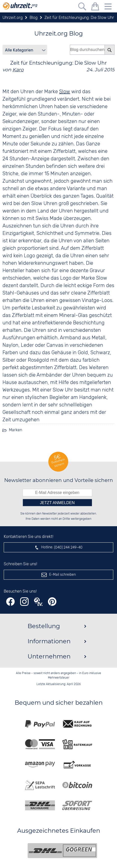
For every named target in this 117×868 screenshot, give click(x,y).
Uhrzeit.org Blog (58, 33)
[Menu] (108, 7)
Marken (16, 430)
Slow (65, 92)
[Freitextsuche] (82, 7)
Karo (18, 70)
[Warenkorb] (95, 7)
